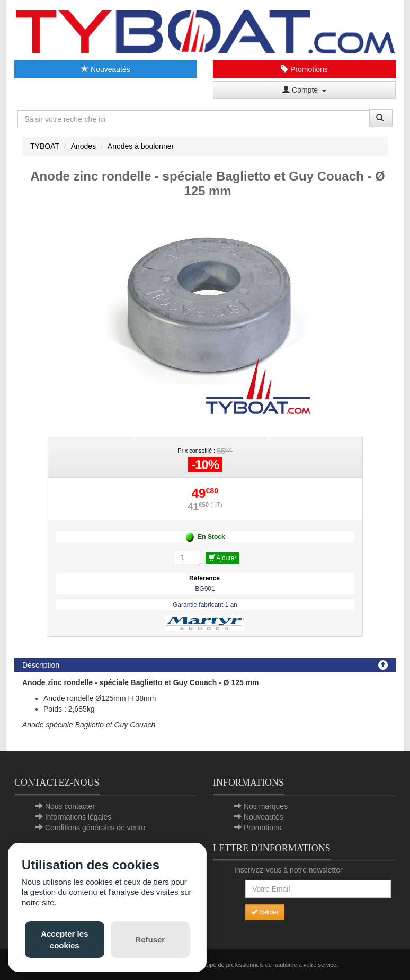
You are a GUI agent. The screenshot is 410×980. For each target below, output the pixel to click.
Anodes (83, 146)
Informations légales (78, 817)
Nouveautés (106, 69)
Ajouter (223, 558)
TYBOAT (45, 146)
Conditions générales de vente (95, 828)
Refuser (150, 939)
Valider (265, 912)
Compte (304, 90)
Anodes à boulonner (141, 146)
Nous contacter (70, 806)
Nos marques (266, 806)
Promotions (304, 69)
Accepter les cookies (64, 939)
